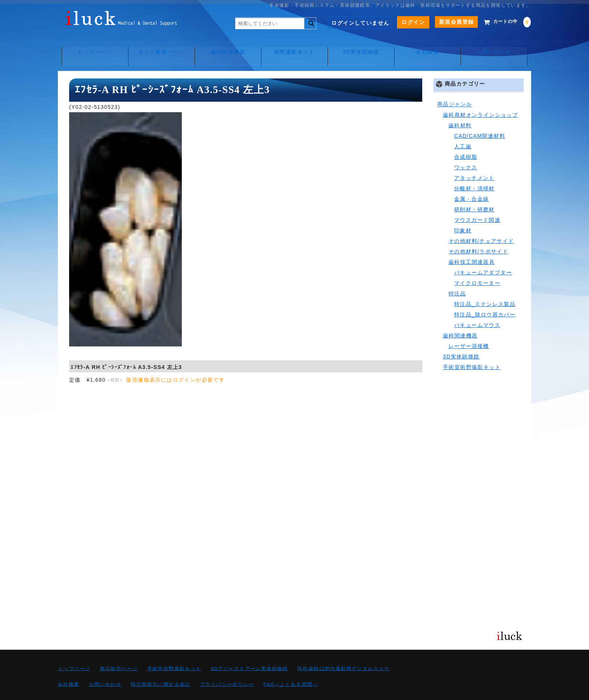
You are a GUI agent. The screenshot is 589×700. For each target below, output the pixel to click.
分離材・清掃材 (474, 172)
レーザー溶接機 (469, 330)
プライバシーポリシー (227, 668)
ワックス (466, 151)
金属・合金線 (471, 182)
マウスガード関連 (477, 203)
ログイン (403, 22)
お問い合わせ (497, 45)
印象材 (463, 214)
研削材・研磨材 (474, 193)
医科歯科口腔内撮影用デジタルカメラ (344, 652)
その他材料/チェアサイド (481, 224)
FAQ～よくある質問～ (291, 668)
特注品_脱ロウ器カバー (485, 298)
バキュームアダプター (483, 256)
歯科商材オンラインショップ (480, 98)
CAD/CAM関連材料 (480, 119)
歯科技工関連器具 (472, 245)
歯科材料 (460, 109)
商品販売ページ (119, 652)
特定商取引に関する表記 (160, 668)
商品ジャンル (455, 88)
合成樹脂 (466, 140)
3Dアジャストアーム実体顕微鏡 (249, 652)
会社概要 (430, 45)
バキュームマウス (477, 309)
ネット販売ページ (159, 45)
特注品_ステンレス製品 (485, 288)
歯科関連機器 (227, 45)
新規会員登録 (446, 22)
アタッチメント (474, 161)
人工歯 (463, 130)
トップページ (92, 45)
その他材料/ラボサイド (478, 235)
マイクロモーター (477, 266)
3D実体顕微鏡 (362, 45)
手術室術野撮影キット (472, 351)
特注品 (457, 277)
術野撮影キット (294, 45)
